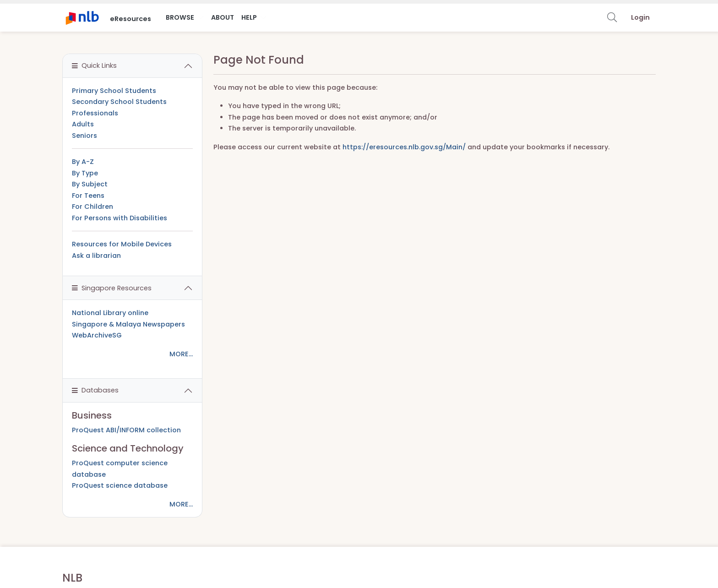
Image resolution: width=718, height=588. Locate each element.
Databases (95, 390)
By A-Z (83, 162)
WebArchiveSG (97, 335)
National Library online (110, 313)
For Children (92, 207)
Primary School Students (114, 91)
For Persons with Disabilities (120, 218)
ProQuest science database (120, 485)
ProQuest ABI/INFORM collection (126, 430)
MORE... (181, 354)
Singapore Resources (112, 288)
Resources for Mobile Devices (122, 244)
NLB (72, 578)
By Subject (90, 184)
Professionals (95, 113)
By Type (85, 173)
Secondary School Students (119, 102)
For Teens (88, 196)
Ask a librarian (96, 256)
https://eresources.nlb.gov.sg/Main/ (404, 147)
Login (640, 17)
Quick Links (94, 65)
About (223, 17)
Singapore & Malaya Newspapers (128, 324)
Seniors (84, 136)
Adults (83, 124)
